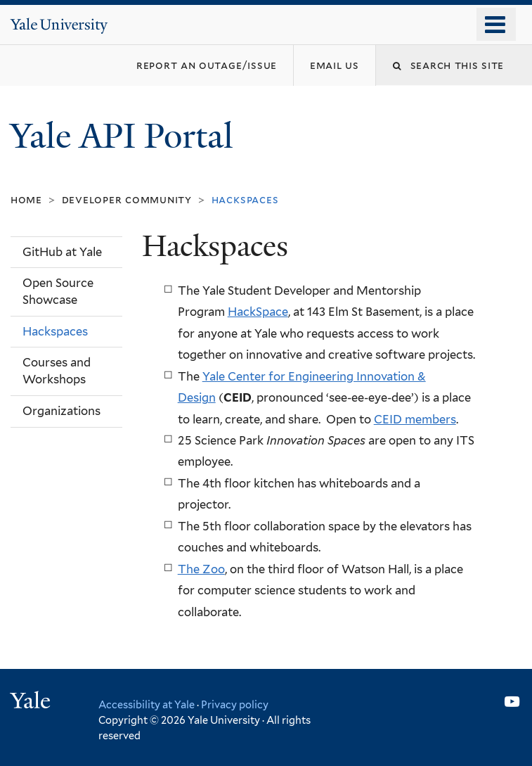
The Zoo (201, 569)
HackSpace (258, 312)
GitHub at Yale (62, 252)
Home (26, 199)
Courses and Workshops (57, 371)
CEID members (415, 419)
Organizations (61, 411)
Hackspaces (55, 331)
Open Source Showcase (58, 291)
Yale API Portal (126, 136)
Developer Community (127, 199)
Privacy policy (235, 704)
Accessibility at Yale (147, 704)
